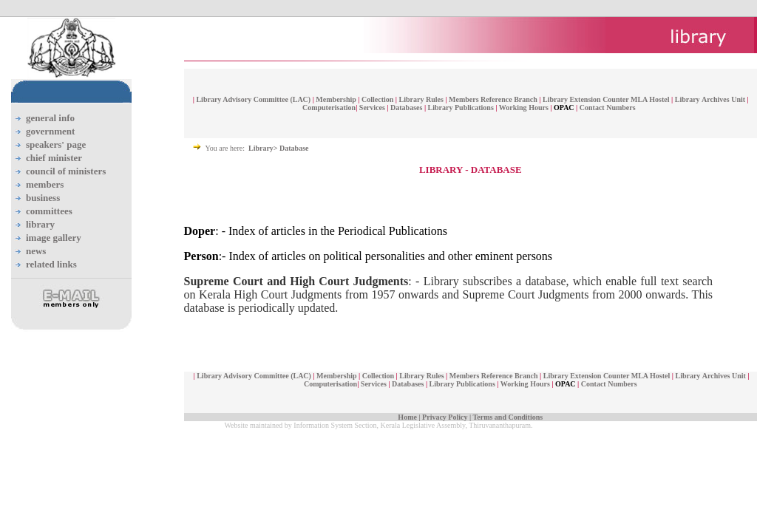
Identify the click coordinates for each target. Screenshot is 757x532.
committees (49, 211)
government (50, 131)
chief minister (54, 158)
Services (372, 108)
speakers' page (56, 144)
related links (51, 264)
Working (525, 108)
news (36, 251)
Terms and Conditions (508, 417)
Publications (474, 108)
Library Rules (421, 99)
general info (50, 118)
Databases (406, 108)
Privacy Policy (445, 417)
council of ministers (66, 171)
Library (555, 99)
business (43, 198)
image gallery (54, 238)
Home (407, 417)
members (45, 184)
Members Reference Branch (493, 99)
